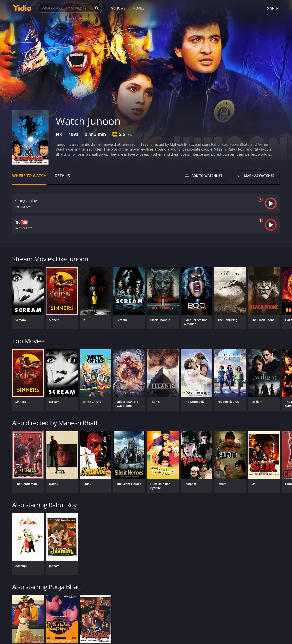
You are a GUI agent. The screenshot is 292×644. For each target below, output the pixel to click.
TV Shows (117, 8)
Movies (139, 8)
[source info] (259, 199)
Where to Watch (29, 176)
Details (62, 176)
